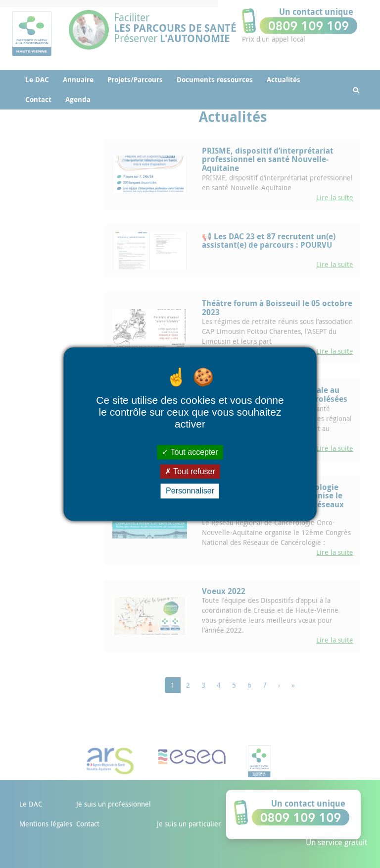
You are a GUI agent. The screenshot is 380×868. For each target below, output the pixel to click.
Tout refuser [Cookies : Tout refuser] (190, 471)
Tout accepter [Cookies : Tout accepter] (190, 452)
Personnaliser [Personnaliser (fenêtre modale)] (190, 491)
